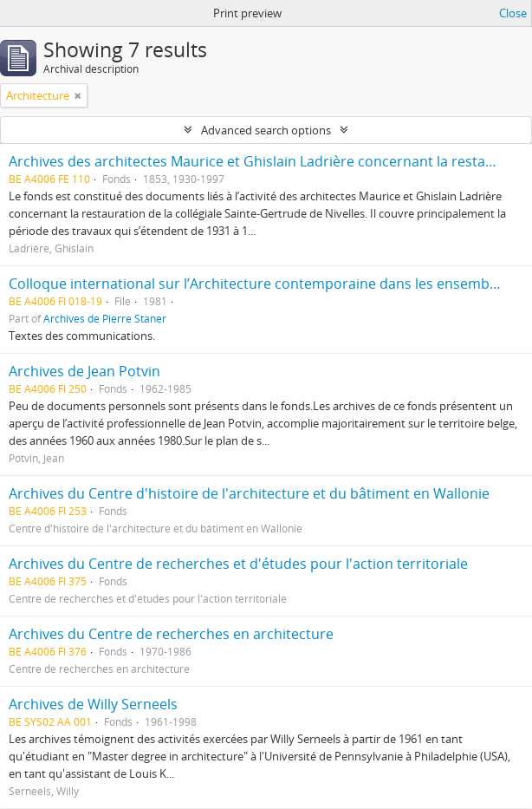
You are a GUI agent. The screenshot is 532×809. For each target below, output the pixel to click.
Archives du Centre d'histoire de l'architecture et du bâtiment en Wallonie (249, 493)
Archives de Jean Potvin (84, 371)
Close (513, 13)
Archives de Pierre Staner (105, 318)
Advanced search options (266, 130)
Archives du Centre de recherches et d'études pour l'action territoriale (238, 564)
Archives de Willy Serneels (93, 704)
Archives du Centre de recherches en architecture (171, 634)
